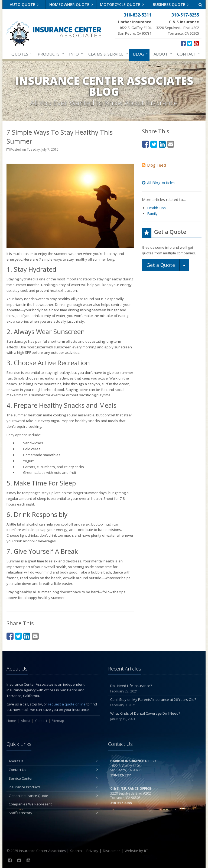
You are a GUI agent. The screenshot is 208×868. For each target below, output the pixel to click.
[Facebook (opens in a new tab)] (183, 43)
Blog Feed (154, 165)
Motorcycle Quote (122, 4)
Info (75, 54)
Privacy (92, 851)
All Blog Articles (159, 183)
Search (76, 851)
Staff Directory (53, 813)
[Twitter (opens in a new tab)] (190, 43)
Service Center (53, 778)
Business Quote (171, 4)
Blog (140, 54)
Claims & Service (107, 54)
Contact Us (53, 770)
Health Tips (157, 208)
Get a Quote (161, 265)
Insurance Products (53, 787)
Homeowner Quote (71, 4)
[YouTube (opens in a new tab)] (196, 43)
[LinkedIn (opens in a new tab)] (27, 636)
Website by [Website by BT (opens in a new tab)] (136, 851)
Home (11, 721)
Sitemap (58, 721)
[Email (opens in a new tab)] (35, 636)
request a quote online (67, 704)
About (162, 54)
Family (152, 213)
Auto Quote (24, 4)
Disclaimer (111, 851)
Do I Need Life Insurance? (155, 689)
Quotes (21, 54)
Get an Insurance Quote (53, 796)
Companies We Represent (53, 804)
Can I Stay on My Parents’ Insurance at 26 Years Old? (155, 702)
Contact (188, 54)
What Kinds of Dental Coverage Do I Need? (155, 716)
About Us (53, 761)
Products (50, 54)
